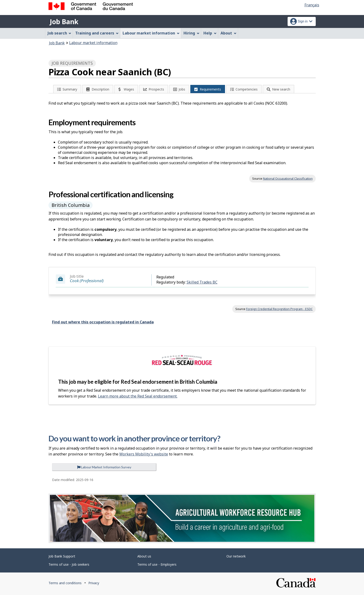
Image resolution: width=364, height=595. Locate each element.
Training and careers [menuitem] (97, 33)
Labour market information (93, 43)
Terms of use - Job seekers (69, 564)
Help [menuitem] (210, 33)
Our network (236, 556)
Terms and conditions (65, 583)
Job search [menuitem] (60, 33)
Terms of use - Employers (157, 564)
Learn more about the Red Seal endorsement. (138, 396)
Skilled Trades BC (202, 282)
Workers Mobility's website (144, 454)
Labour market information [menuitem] (151, 33)
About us (144, 556)
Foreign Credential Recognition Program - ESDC (279, 309)
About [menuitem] (229, 33)
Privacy (94, 583)
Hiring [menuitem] (191, 33)
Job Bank (64, 22)
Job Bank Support (62, 556)
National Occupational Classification (288, 178)
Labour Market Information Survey (104, 467)
